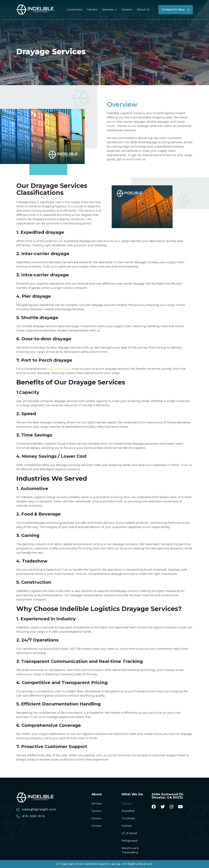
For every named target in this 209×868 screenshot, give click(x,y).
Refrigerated (130, 841)
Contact (97, 826)
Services (108, 9)
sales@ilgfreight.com (36, 809)
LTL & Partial (129, 833)
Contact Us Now (176, 9)
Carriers (92, 9)
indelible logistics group (102, 864)
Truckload (128, 818)
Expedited (128, 811)
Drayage (127, 804)
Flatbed (126, 826)
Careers (127, 9)
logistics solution (59, 369)
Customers (75, 9)
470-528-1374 (31, 816)
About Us (143, 9)
